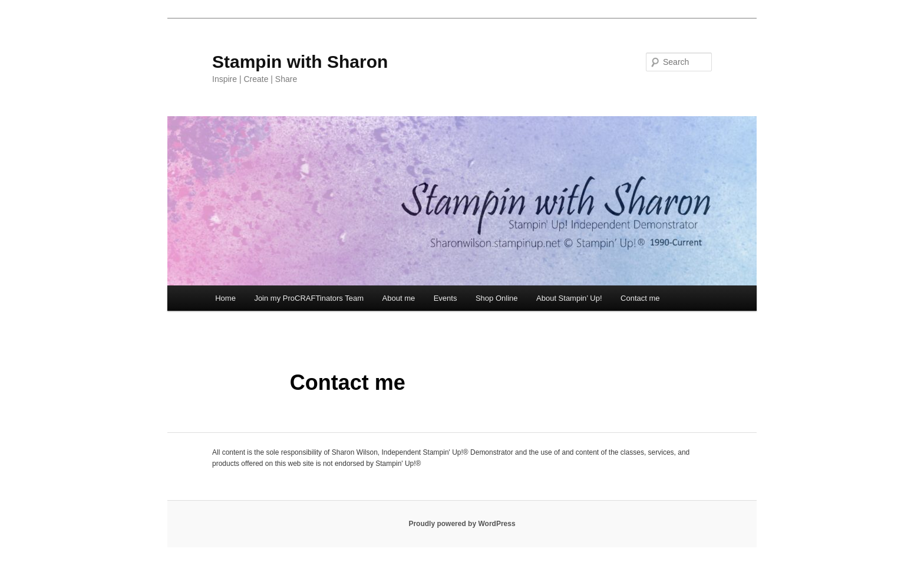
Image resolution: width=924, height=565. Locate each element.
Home (225, 298)
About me (399, 298)
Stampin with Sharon (300, 62)
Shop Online (497, 298)
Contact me (640, 298)
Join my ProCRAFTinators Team (309, 298)
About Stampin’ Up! (569, 298)
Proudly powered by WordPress (462, 524)
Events (445, 298)
